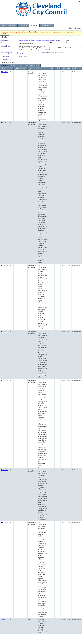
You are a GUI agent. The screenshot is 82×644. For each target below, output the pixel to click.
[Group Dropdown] (12, 66)
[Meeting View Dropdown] (32, 66)
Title (39, 69)
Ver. (11, 69)
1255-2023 (5, 523)
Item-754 (4, 619)
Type (30, 69)
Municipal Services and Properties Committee (34, 40)
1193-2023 (5, 381)
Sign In (79, 1)
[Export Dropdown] (20, 66)
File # (3, 69)
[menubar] (20, 66)
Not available (59, 53)
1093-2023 (5, 123)
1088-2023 (5, 72)
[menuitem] (5, 66)
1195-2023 (5, 470)
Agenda (21, 53)
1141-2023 (5, 265)
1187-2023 (5, 332)
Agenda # (17, 69)
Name (25, 69)
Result (57, 69)
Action (52, 69)
